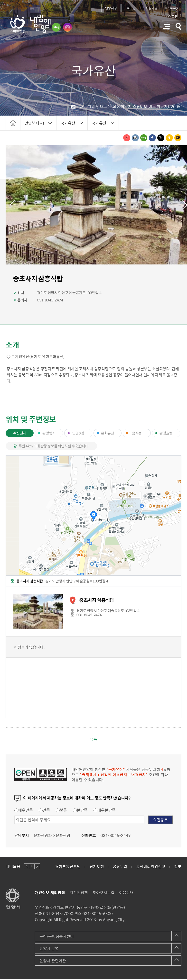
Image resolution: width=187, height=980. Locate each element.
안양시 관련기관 (53, 962)
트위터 (161, 138)
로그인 (131, 8)
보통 (61, 811)
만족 (44, 811)
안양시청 (111, 8)
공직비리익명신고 (151, 867)
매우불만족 (105, 811)
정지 (32, 867)
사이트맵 (172, 16)
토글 (178, 27)
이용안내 (126, 893)
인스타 (67, 27)
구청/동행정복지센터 (57, 937)
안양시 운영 (49, 949)
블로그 (56, 27)
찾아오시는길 (103, 893)
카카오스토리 (169, 138)
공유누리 (120, 867)
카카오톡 (178, 138)
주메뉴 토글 (166, 27)
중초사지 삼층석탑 (96, 600)
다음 (37, 867)
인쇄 (135, 138)
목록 (93, 740)
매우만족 (24, 811)
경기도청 (97, 867)
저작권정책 (79, 893)
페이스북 (152, 138)
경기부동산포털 (68, 867)
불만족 (80, 811)
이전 (12, 205)
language (172, 8)
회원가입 (151, 8)
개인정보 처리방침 (50, 893)
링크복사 (127, 138)
